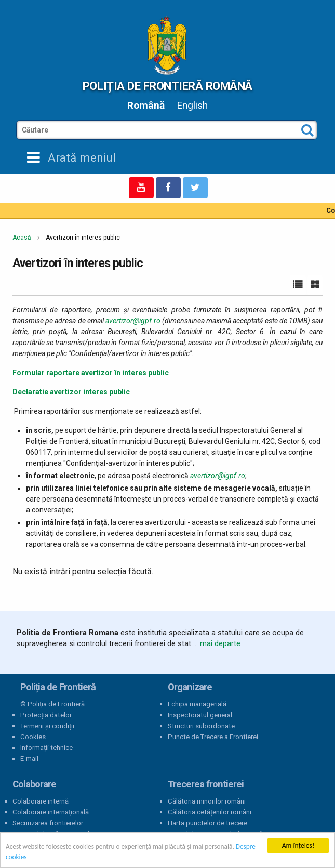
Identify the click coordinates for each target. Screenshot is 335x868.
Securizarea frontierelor (48, 823)
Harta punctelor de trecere (207, 823)
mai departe (220, 643)
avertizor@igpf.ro (133, 321)
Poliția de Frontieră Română (167, 86)
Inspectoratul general (200, 715)
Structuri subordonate (201, 726)
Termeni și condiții (47, 726)
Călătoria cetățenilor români (210, 812)
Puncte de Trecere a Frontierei (213, 737)
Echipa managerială (197, 704)
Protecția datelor (46, 715)
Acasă (22, 238)
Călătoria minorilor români (207, 801)
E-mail (29, 759)
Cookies (33, 737)
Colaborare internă (41, 801)
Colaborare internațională (51, 812)
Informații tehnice (46, 748)
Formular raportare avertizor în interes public (91, 373)
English (192, 105)
